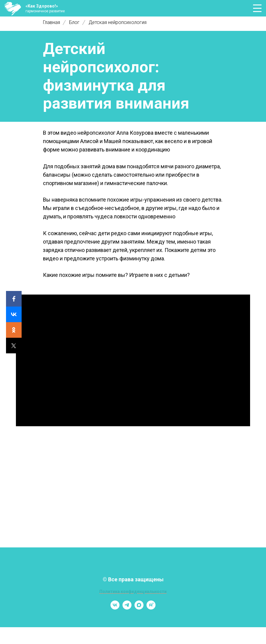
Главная (51, 22)
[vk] (115, 608)
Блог (74, 22)
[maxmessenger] (139, 608)
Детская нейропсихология (118, 22)
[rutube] (151, 608)
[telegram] (127, 608)
